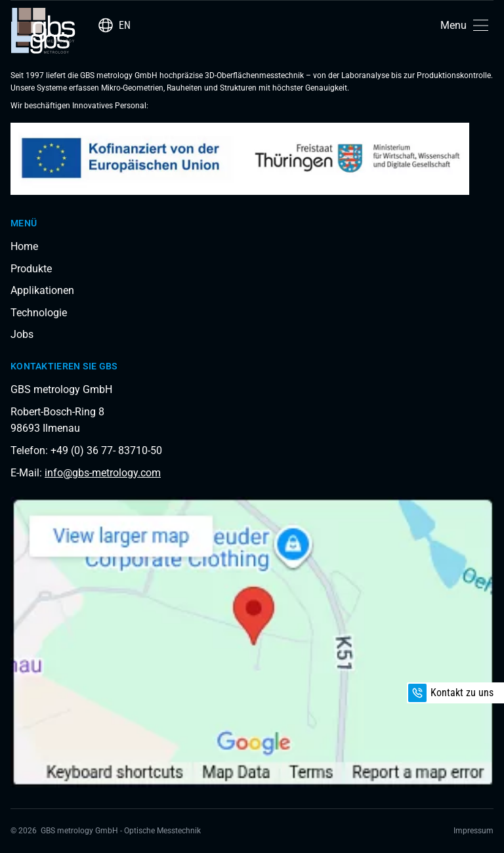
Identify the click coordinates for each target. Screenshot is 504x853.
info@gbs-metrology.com (103, 473)
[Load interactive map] (252, 642)
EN (125, 25)
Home (24, 246)
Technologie (39, 313)
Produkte (31, 269)
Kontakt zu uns (451, 693)
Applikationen (42, 290)
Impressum (473, 831)
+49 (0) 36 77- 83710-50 (106, 450)
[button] (467, 25)
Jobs (22, 334)
